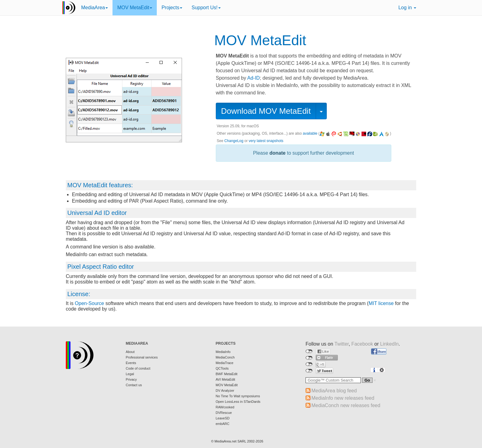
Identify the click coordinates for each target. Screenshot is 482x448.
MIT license (381, 303)
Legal (130, 374)
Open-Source (89, 303)
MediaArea (95, 8)
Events (131, 363)
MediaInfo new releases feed (343, 398)
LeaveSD (223, 418)
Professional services (142, 357)
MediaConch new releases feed (346, 405)
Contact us (134, 385)
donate (278, 153)
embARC (223, 424)
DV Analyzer (225, 391)
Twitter (342, 344)
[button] (321, 111)
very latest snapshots (266, 141)
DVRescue (224, 413)
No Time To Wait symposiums (238, 396)
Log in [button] (407, 8)
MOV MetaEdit (135, 8)
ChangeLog (234, 141)
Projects (172, 8)
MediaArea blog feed (334, 391)
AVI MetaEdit (225, 379)
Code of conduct (138, 368)
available (310, 133)
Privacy (131, 379)
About (130, 352)
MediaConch (225, 357)
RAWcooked (225, 407)
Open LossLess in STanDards (238, 402)
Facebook (362, 344)
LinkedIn (390, 344)
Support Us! (206, 8)
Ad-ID (253, 78)
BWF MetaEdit (227, 374)
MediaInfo (223, 352)
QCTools (222, 368)
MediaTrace (225, 363)
